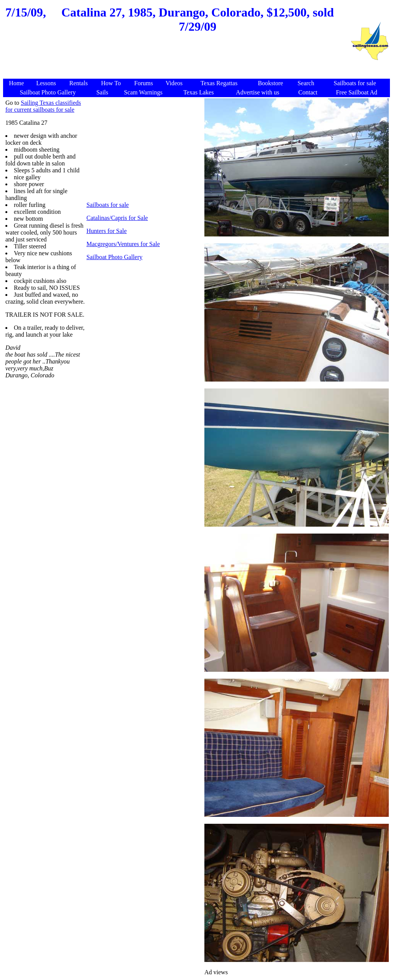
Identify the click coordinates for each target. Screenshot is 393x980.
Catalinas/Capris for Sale (117, 218)
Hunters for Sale (107, 231)
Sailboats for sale (108, 205)
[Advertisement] (177, 60)
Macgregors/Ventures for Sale (123, 244)
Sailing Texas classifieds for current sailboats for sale (43, 106)
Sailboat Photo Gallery (114, 257)
